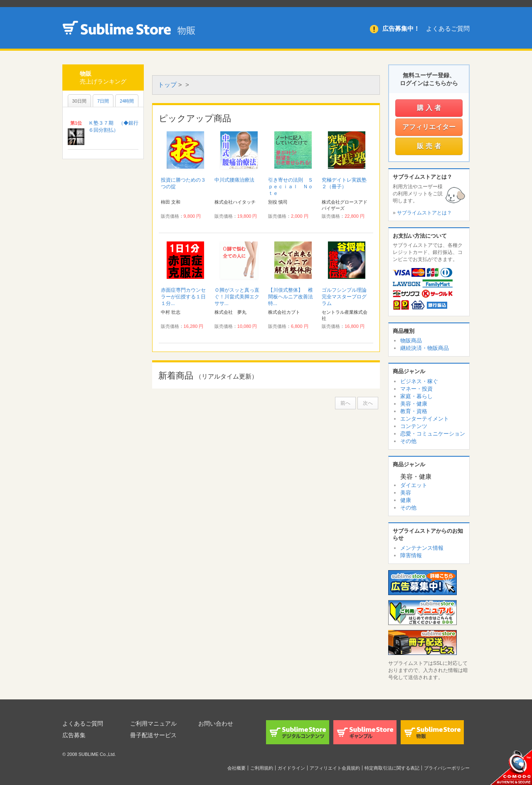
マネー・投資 (416, 389)
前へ (345, 403)
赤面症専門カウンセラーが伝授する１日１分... (183, 297)
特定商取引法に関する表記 (392, 768)
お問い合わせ (216, 723)
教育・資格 (414, 411)
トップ (167, 85)
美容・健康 (414, 404)
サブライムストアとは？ (424, 213)
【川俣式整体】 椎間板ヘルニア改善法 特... (293, 297)
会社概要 (236, 768)
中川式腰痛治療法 (234, 180)
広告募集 (74, 735)
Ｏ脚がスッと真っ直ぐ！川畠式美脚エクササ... (237, 297)
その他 (408, 441)
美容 (406, 493)
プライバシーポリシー (447, 768)
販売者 (430, 146)
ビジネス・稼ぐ (419, 381)
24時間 (127, 101)
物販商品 (411, 341)
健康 (406, 500)
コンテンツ (414, 426)
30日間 (79, 101)
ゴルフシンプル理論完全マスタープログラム (344, 297)
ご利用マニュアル (153, 723)
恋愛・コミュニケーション (433, 434)
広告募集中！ (401, 28)
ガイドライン (291, 768)
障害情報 (411, 555)
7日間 (103, 101)
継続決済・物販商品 (425, 348)
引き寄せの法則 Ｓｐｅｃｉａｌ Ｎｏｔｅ (291, 187)
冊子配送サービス (153, 735)
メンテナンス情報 (422, 548)
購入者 (430, 108)
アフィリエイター (429, 127)
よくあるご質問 (448, 28)
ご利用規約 (262, 768)
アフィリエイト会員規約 (335, 768)
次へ (368, 403)
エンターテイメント (425, 419)
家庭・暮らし (416, 396)
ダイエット (414, 485)
